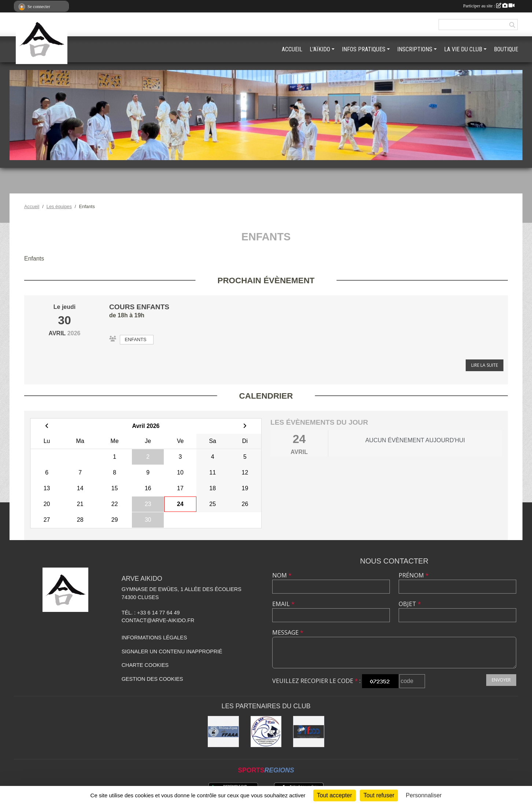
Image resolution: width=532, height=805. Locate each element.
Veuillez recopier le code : (316, 681)
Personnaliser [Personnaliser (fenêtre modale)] (424, 795)
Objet (410, 604)
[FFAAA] (309, 732)
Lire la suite (485, 365)
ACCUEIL (292, 49)
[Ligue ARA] (266, 732)
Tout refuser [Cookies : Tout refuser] (379, 795)
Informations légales (154, 638)
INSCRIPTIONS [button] (415, 49)
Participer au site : (489, 6)
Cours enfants (139, 307)
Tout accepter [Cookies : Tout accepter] (335, 795)
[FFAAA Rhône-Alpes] (223, 732)
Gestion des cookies (152, 679)
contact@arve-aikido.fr (158, 620)
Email (283, 604)
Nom (282, 575)
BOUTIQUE (506, 49)
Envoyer (501, 680)
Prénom (414, 575)
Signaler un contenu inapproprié (172, 651)
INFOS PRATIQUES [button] (364, 49)
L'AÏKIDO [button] (320, 49)
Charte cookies (145, 665)
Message (288, 632)
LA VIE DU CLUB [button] (463, 49)
